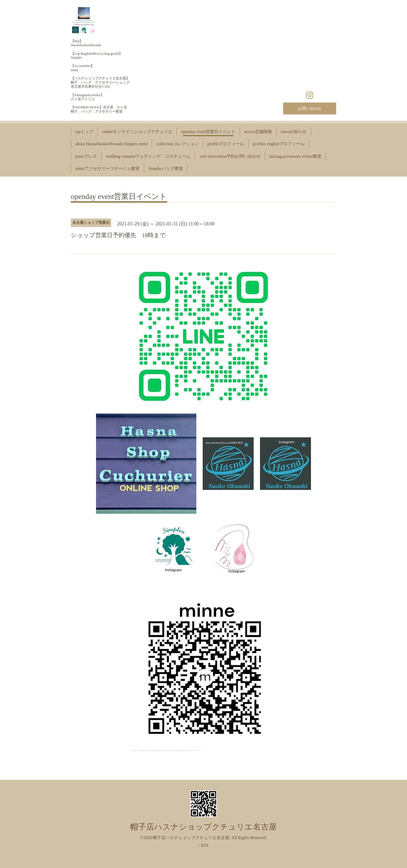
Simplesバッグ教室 (166, 168)
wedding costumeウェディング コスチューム (148, 156)
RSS (205, 845)
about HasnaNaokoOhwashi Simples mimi (111, 144)
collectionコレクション (177, 144)
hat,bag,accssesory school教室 (295, 156)
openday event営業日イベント (208, 132)
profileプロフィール (226, 144)
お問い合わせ (310, 108)
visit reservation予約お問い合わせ (230, 156)
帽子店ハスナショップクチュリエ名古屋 (204, 827)
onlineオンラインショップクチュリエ (137, 132)
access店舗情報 (258, 132)
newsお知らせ (294, 132)
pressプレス (86, 156)
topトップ (84, 132)
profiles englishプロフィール (279, 144)
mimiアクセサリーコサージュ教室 (107, 168)
